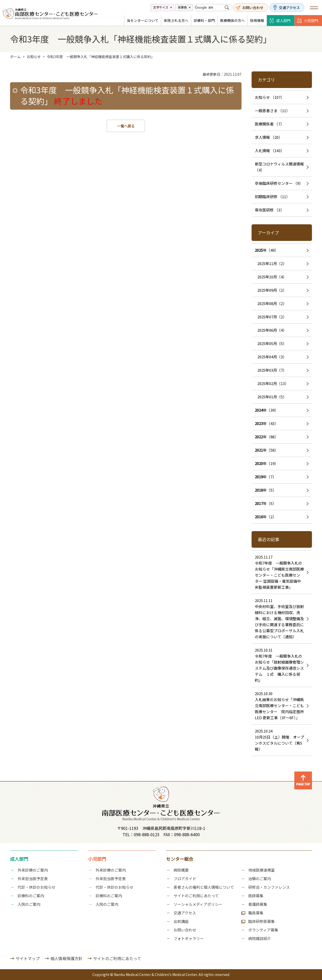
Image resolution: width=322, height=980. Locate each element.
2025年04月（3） (272, 357)
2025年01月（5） (272, 397)
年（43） (267, 423)
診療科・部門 (204, 20)
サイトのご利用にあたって (196, 896)
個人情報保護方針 (66, 958)
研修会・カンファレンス (269, 887)
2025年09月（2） (272, 290)
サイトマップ (28, 958)
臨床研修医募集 (261, 921)
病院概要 (181, 870)
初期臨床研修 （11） (272, 197)
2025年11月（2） (272, 263)
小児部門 (311, 20)
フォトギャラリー (189, 938)
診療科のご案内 (31, 896)
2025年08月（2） (272, 303)
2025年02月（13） (273, 383)
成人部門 (283, 20)
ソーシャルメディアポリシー (198, 904)
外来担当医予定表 (33, 879)
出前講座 (181, 921)
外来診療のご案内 (33, 870)
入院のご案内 (29, 904)
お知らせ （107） (270, 97)
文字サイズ (161, 7)
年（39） (267, 410)
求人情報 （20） (269, 137)
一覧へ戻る (126, 126)
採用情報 (257, 20)
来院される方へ (176, 20)
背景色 (182, 7)
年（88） (267, 437)
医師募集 (256, 896)
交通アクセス (289, 8)
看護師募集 (258, 904)
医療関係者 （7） (269, 124)
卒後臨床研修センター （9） (279, 183)
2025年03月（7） (272, 370)
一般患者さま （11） (272, 111)
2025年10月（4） (272, 277)
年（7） (266, 477)
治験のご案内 (260, 879)
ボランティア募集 (263, 930)
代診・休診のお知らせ (36, 887)
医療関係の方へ (232, 20)
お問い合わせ (253, 8)
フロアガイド (185, 879)
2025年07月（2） (272, 317)
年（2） (266, 517)
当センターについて (143, 20)
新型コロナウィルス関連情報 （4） (279, 167)
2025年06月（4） (272, 330)
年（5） (266, 490)
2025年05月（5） (272, 343)
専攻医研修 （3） (269, 210)
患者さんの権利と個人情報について (204, 887)
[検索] (209, 8)
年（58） (267, 450)
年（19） (267, 463)
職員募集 (256, 913)
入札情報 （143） (270, 151)
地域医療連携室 (261, 870)
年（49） (267, 250)
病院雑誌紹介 (260, 938)
